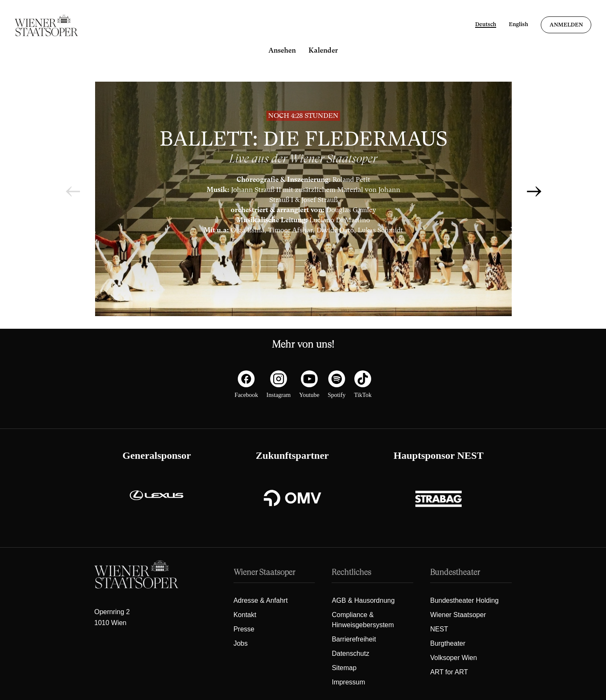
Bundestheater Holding (464, 600)
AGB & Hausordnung (363, 600)
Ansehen (282, 50)
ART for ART (449, 672)
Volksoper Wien (453, 658)
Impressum (348, 682)
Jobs (241, 643)
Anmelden (566, 25)
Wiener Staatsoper (458, 615)
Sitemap (344, 668)
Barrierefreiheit (354, 639)
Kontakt (245, 615)
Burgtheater (448, 643)
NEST (439, 629)
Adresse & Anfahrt (261, 600)
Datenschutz (350, 653)
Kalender (323, 50)
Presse (244, 629)
